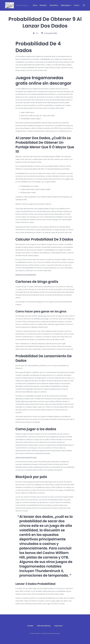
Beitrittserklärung (44, 626)
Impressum (58, 626)
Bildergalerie (66, 5)
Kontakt (30, 626)
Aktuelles (44, 5)
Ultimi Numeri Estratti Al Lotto (26, 457)
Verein (77, 5)
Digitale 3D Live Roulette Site (26, 275)
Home (35, 5)
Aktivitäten (54, 5)
